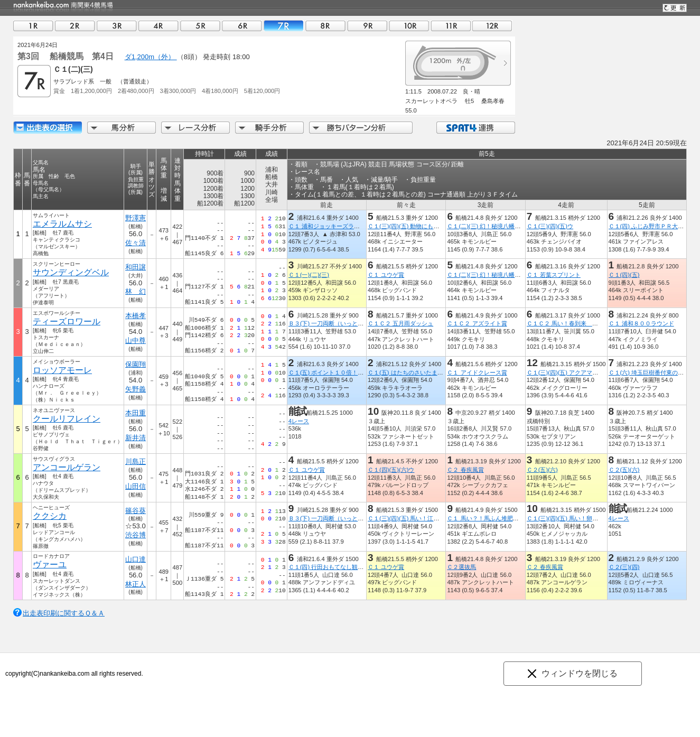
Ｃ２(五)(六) (542, 470)
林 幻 (136, 291)
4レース (299, 421)
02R (75, 26)
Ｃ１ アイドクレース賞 (477, 372)
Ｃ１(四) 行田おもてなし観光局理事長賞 (341, 567)
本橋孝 (136, 316)
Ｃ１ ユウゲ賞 (386, 275)
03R (117, 26)
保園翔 (136, 364)
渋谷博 (136, 535)
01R (33, 26)
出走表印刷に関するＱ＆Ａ (64, 613)
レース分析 (195, 128)
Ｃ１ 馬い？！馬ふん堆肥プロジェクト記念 (503, 518)
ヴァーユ (50, 565)
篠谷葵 (136, 511)
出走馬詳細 (48, 128)
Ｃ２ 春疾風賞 (465, 470)
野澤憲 (136, 218)
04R (158, 26)
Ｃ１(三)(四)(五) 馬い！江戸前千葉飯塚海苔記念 (430, 518)
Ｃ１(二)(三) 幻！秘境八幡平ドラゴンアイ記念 (507, 226)
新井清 (136, 438)
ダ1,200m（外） (151, 57)
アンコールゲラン (67, 467)
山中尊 (136, 340)
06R (242, 26)
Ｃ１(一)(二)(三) (309, 275)
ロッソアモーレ (62, 370)
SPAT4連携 (475, 128)
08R (325, 26)
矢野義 (136, 389)
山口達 (136, 559)
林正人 (136, 584)
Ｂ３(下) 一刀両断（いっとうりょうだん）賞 (347, 323)
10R (409, 26)
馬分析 (122, 128)
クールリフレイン (67, 419)
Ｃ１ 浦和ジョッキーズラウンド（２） (339, 226)
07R (284, 26)
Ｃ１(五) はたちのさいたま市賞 (408, 372)
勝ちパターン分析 (361, 128)
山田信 (136, 486)
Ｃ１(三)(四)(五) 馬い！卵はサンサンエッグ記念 (589, 518)
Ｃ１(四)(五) (624, 275)
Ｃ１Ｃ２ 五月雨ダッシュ (400, 323)
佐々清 (136, 243)
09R (367, 26)
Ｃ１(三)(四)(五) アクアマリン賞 (568, 372)
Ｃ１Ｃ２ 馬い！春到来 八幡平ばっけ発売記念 (589, 323)
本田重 (136, 413)
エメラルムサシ (62, 224)
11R (451, 26)
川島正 (136, 461)
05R (200, 26)
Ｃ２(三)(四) (624, 567)
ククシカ (50, 516)
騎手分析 (269, 128)
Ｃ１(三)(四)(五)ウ (550, 226)
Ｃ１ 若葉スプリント (554, 275)
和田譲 (136, 267)
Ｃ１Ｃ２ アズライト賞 (477, 323)
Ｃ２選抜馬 (461, 567)
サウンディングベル (71, 272)
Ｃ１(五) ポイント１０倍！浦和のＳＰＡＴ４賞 (349, 372)
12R (492, 26)
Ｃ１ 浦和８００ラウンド (641, 323)
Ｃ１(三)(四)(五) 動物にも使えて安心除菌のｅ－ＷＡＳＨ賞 (444, 226)
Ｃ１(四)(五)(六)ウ (391, 470)
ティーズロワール (67, 321)
